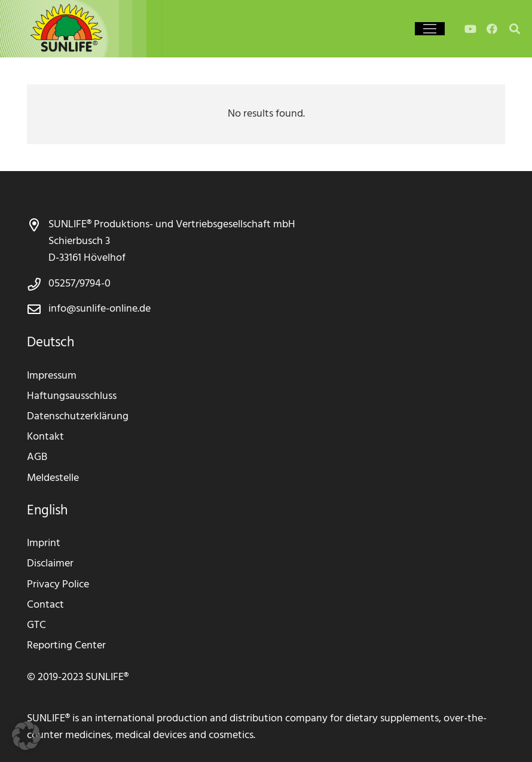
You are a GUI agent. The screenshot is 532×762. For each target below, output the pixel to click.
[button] (26, 736)
